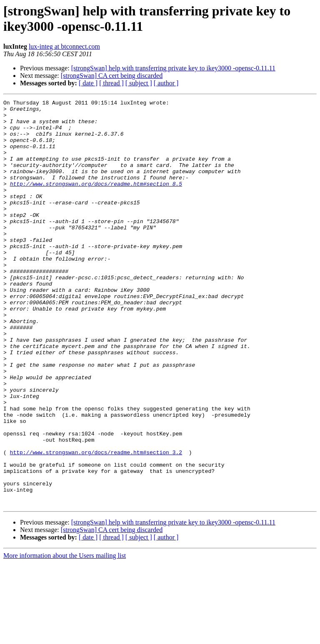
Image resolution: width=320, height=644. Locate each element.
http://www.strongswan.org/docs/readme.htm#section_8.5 (96, 201)
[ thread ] (111, 83)
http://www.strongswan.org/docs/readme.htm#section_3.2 (96, 523)
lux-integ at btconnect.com (64, 46)
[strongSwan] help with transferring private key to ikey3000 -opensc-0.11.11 (173, 68)
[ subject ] (139, 83)
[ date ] (88, 83)
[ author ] (166, 83)
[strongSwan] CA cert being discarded (112, 76)
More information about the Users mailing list (65, 637)
